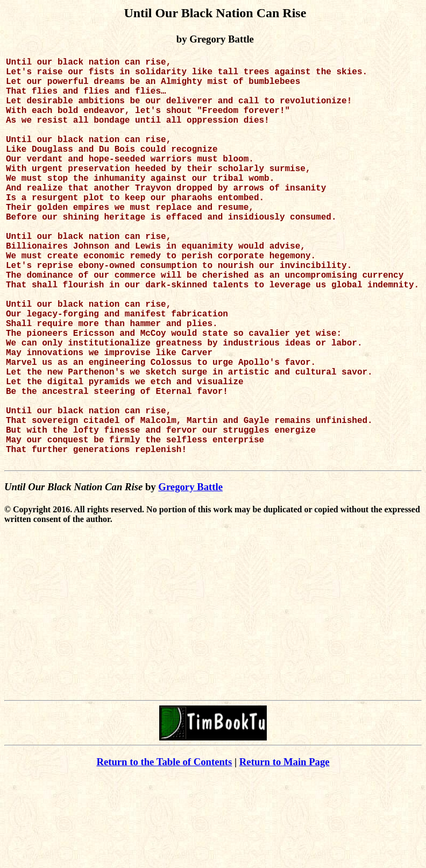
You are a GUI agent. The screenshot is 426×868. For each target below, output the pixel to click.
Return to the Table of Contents (164, 852)
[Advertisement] (213, 711)
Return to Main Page (285, 852)
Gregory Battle (190, 577)
